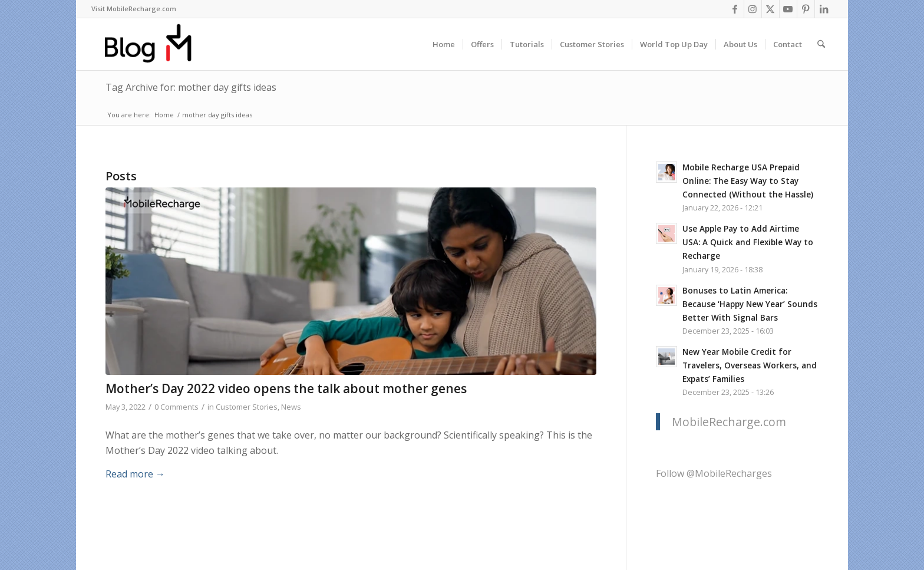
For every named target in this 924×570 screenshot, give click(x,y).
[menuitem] (134, 9)
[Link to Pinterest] (806, 9)
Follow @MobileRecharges (714, 473)
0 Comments (176, 407)
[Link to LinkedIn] (824, 9)
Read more (135, 474)
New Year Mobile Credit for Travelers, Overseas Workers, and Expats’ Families (750, 365)
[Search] (821, 44)
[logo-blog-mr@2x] (155, 44)
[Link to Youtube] (788, 9)
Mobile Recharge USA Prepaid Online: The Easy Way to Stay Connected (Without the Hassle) (748, 181)
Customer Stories (247, 407)
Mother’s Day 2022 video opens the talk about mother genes (286, 388)
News (291, 407)
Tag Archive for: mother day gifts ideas (191, 87)
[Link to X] (770, 9)
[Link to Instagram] (753, 9)
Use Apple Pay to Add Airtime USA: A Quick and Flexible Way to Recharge (748, 242)
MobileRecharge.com (729, 422)
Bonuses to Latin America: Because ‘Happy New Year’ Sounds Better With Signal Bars (750, 304)
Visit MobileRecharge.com (134, 9)
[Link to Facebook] (735, 9)
